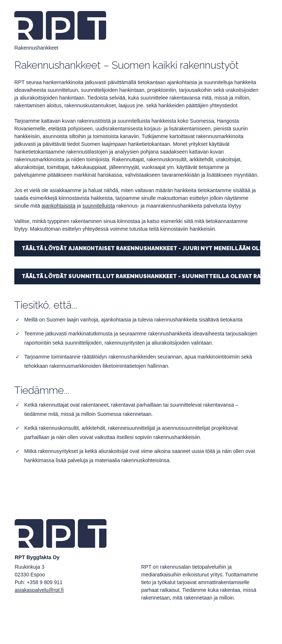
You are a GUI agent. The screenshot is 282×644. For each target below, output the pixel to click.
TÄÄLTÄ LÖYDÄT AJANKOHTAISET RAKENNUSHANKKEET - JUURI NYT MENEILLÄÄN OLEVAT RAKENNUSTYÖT (141, 248)
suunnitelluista (99, 206)
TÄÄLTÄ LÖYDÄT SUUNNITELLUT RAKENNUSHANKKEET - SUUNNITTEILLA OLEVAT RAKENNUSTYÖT (141, 276)
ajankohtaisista (59, 206)
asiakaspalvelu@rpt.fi (39, 590)
